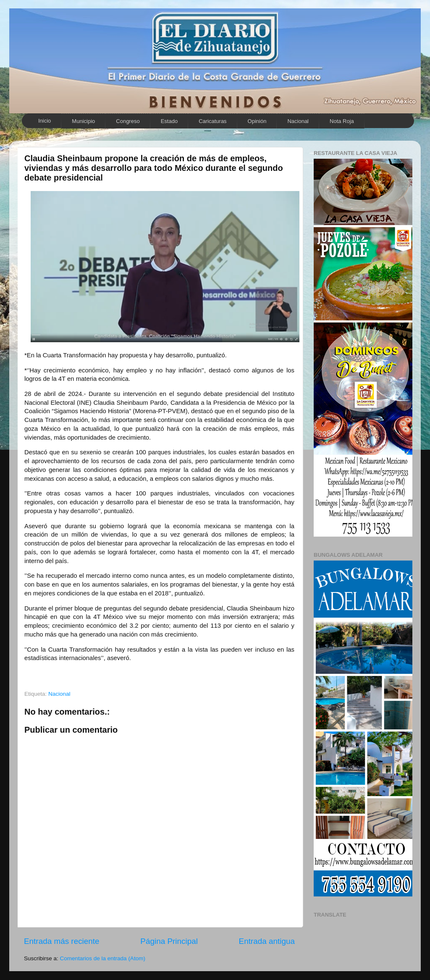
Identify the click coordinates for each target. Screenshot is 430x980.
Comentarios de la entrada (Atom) (103, 958)
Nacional (298, 121)
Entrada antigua (267, 941)
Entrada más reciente (62, 941)
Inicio (45, 121)
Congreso (128, 121)
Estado (169, 121)
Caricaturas (212, 121)
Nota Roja (342, 121)
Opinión (257, 121)
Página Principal (169, 941)
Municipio (83, 121)
